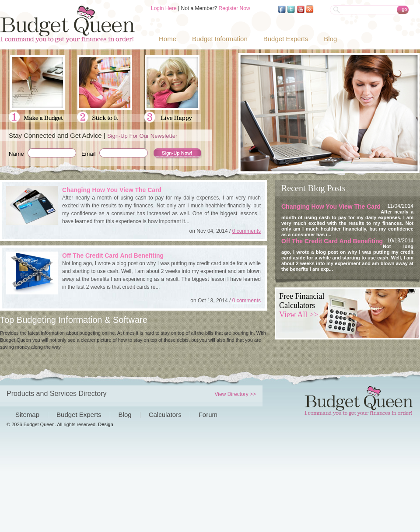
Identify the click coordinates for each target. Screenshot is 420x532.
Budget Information (220, 39)
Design (105, 424)
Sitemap (27, 415)
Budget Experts (286, 39)
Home (168, 39)
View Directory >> (235, 394)
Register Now (234, 8)
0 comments (247, 231)
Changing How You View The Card (112, 190)
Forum (208, 415)
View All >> (299, 315)
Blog (330, 39)
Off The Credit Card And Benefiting (113, 255)
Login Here (164, 8)
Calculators (165, 415)
